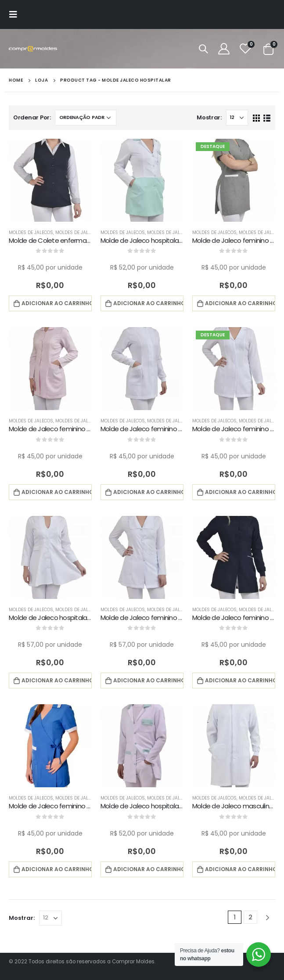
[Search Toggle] (203, 49)
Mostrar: (209, 117)
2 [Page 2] (250, 917)
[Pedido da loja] (86, 118)
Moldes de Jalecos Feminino (89, 232)
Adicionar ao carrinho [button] (57, 303)
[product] (50, 180)
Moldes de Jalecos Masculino (183, 798)
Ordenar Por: (32, 117)
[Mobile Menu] (16, 14)
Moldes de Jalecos (31, 232)
